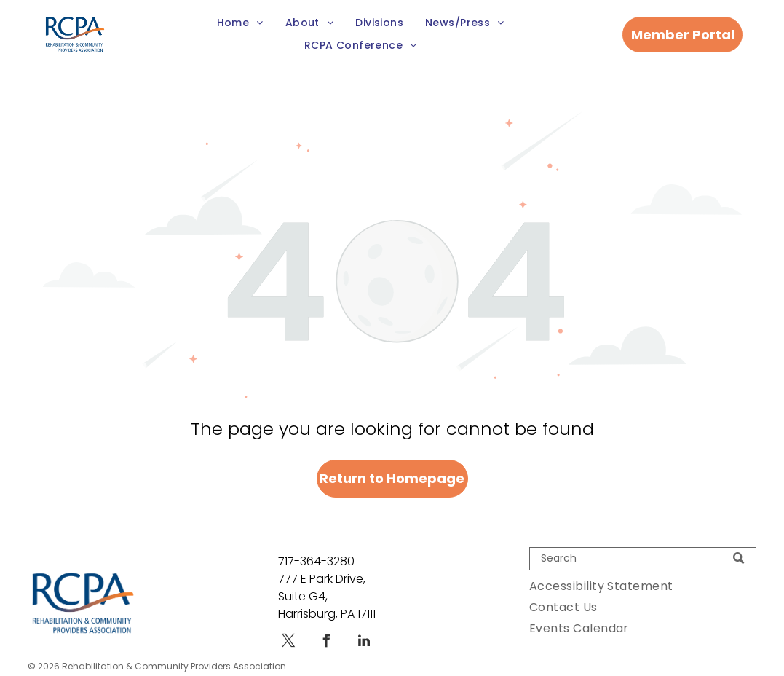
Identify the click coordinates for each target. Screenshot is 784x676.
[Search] (643, 559)
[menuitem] (240, 23)
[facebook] (326, 643)
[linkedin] (364, 643)
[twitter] (288, 643)
